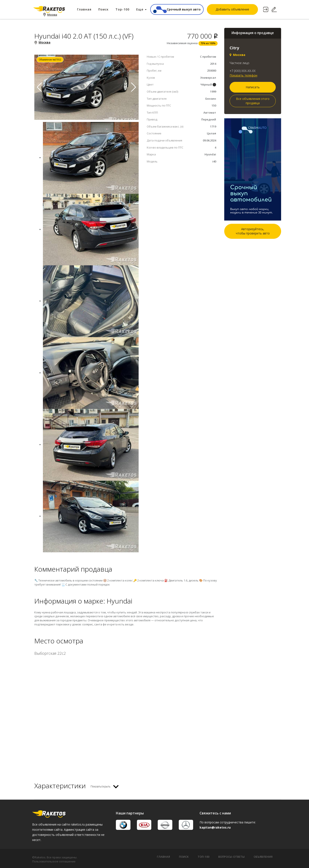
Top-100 (122, 9)
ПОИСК (184, 857)
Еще (141, 9)
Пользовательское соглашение (54, 861)
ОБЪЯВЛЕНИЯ (263, 857)
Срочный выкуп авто (177, 9)
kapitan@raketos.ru (215, 827)
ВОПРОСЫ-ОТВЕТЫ (231, 857)
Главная (84, 9)
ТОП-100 (203, 857)
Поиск (103, 9)
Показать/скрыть (101, 786)
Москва (52, 15)
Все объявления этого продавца (253, 101)
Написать (253, 87)
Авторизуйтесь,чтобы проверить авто (253, 231)
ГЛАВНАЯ (163, 857)
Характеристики (60, 786)
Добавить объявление (232, 9)
